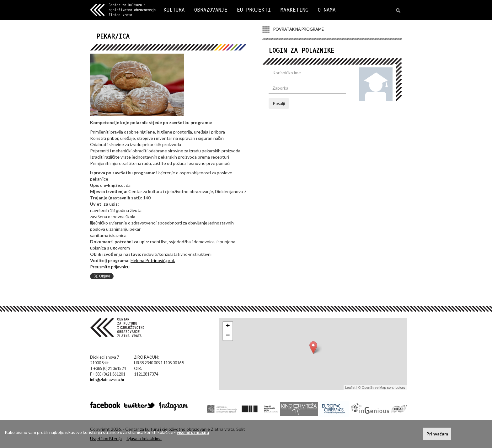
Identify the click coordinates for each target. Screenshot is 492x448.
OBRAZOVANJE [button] (211, 10)
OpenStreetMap (374, 387)
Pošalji (279, 103)
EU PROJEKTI (254, 10)
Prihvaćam (437, 434)
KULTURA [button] (174, 10)
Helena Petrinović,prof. (153, 260)
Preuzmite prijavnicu (110, 267)
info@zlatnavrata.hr (107, 380)
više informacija (193, 432)
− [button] (228, 336)
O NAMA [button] (327, 10)
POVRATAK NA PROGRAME (293, 30)
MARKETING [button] (294, 10)
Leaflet (350, 387)
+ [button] (228, 326)
